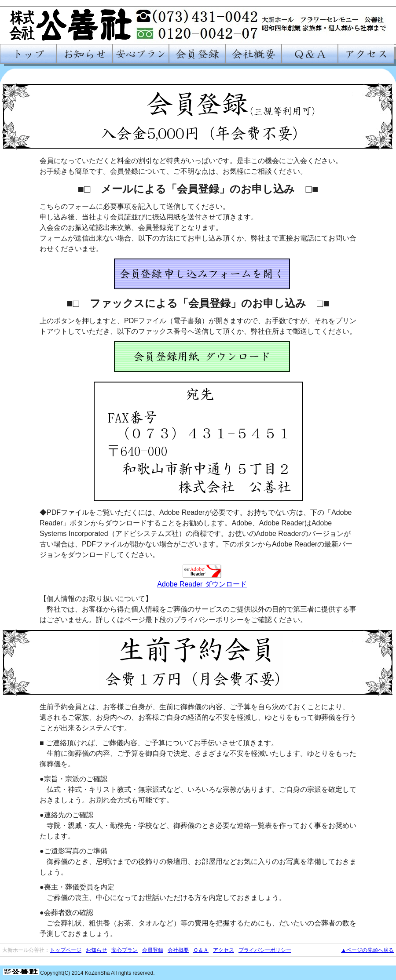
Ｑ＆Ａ (201, 950)
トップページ (66, 950)
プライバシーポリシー (265, 950)
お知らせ (96, 950)
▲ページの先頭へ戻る (367, 950)
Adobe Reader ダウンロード (202, 584)
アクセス (224, 950)
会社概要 (178, 950)
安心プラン (125, 950)
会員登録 (153, 950)
